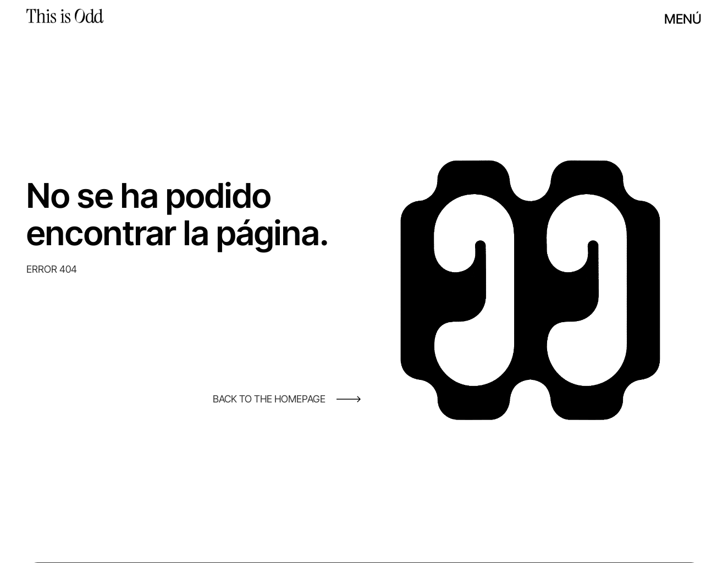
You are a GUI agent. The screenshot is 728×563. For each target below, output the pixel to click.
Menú (683, 19)
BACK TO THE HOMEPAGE (269, 399)
